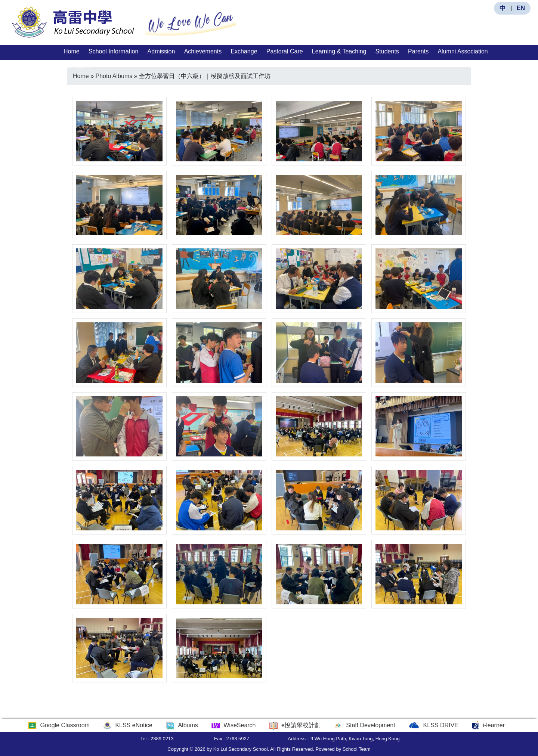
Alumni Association (463, 51)
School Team (357, 749)
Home (72, 51)
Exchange (244, 51)
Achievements (203, 51)
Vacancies (77, 66)
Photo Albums (114, 76)
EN (521, 8)
